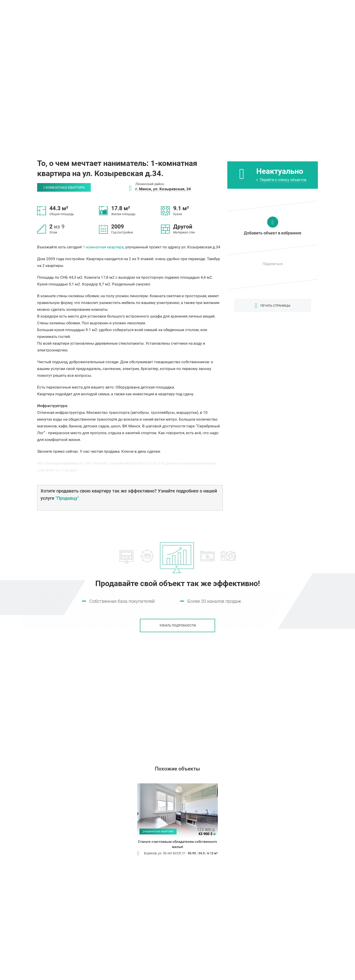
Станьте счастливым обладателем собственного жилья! (177, 845)
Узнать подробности (178, 625)
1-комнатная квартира (103, 247)
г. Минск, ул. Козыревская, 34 (163, 189)
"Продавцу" (67, 498)
